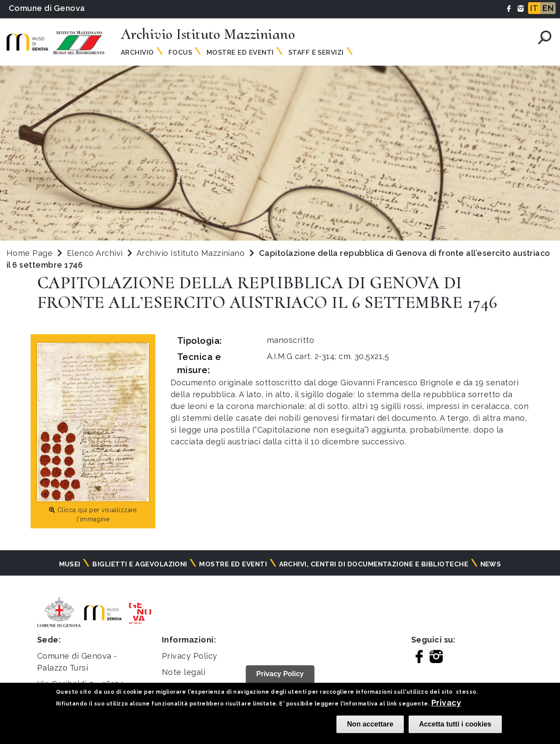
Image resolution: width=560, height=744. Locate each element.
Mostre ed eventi (233, 564)
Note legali (184, 672)
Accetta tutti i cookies (455, 724)
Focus (180, 52)
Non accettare (370, 724)
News (491, 564)
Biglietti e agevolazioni (140, 564)
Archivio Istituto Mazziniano (192, 253)
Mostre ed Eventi (240, 52)
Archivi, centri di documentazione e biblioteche (374, 564)
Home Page (30, 253)
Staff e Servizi (316, 52)
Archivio (137, 52)
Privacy (446, 703)
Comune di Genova (47, 8)
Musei (70, 564)
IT (534, 8)
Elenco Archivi (95, 253)
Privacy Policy (190, 656)
